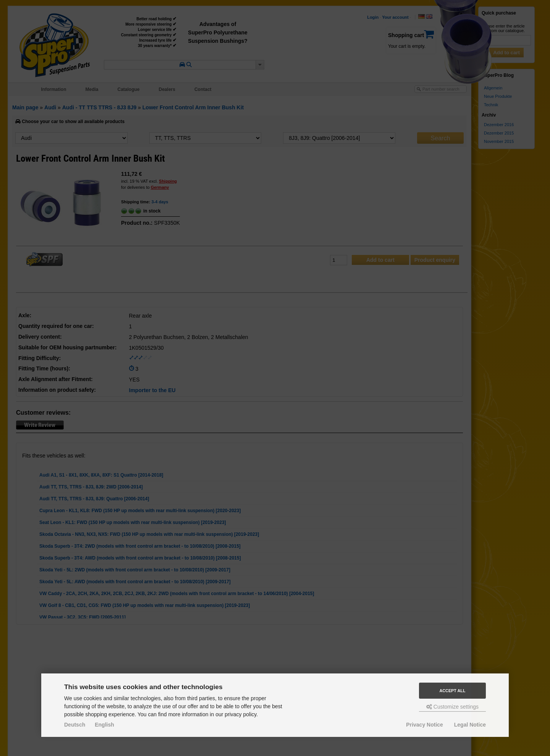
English (104, 725)
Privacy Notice (425, 725)
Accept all (453, 691)
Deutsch (75, 725)
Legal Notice (470, 725)
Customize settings (452, 707)
